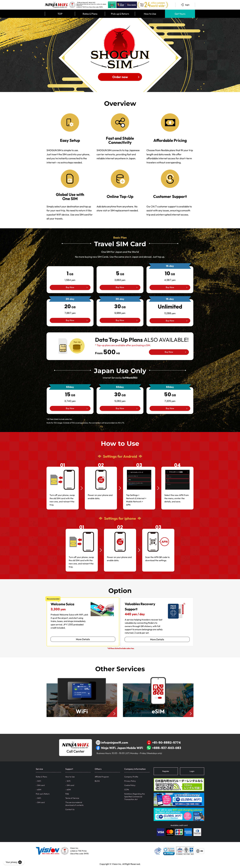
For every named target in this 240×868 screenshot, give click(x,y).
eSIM (39, 790)
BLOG (97, 781)
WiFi (39, 781)
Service (39, 769)
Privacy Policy (130, 781)
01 (63, 465)
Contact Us (70, 809)
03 (139, 465)
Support (69, 769)
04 (177, 465)
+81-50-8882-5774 (164, 743)
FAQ (67, 794)
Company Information (135, 769)
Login (192, 771)
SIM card (41, 785)
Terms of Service (72, 798)
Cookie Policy (130, 785)
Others (98, 769)
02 (101, 465)
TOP (60, 14)
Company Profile (131, 777)
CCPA (127, 790)
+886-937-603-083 (164, 748)
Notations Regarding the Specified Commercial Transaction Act (134, 797)
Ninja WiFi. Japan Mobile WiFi (119, 748)
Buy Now (70, 287)
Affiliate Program (102, 777)
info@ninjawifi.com (112, 743)
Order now (120, 77)
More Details (83, 639)
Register (166, 771)
